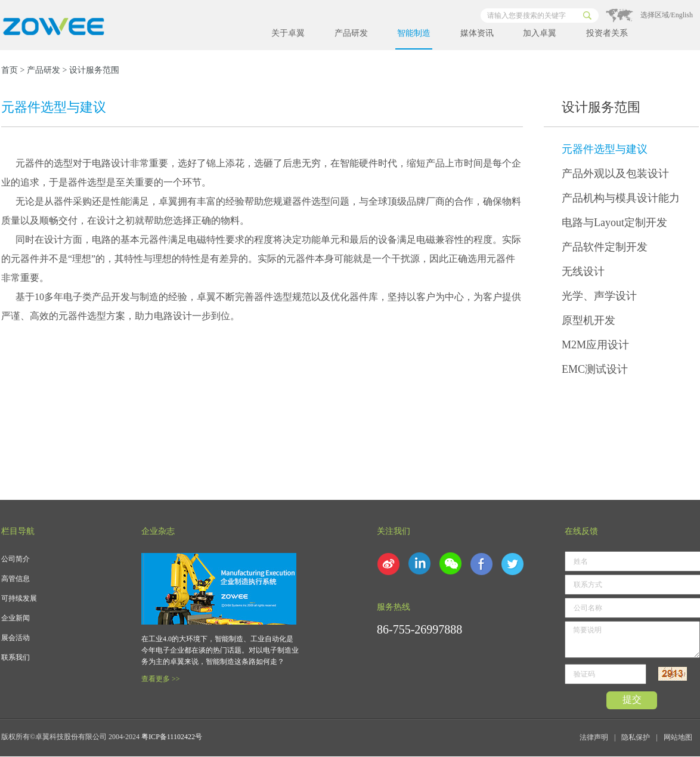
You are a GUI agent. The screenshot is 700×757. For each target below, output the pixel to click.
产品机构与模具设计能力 (621, 198)
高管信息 (16, 579)
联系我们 (16, 657)
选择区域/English (667, 15)
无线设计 (583, 271)
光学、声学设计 (599, 296)
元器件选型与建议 (605, 149)
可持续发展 (19, 598)
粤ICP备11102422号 (172, 737)
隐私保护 (636, 737)
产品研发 (351, 33)
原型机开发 (589, 320)
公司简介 (16, 559)
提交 (632, 699)
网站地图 (678, 737)
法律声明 (594, 737)
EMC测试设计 (595, 369)
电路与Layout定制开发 (614, 223)
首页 (10, 70)
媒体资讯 (477, 33)
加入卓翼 (540, 33)
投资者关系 (607, 33)
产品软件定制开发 (605, 247)
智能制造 (414, 33)
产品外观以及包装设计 (615, 174)
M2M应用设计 (595, 345)
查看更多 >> (161, 679)
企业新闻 (16, 618)
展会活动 (16, 638)
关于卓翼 (288, 33)
